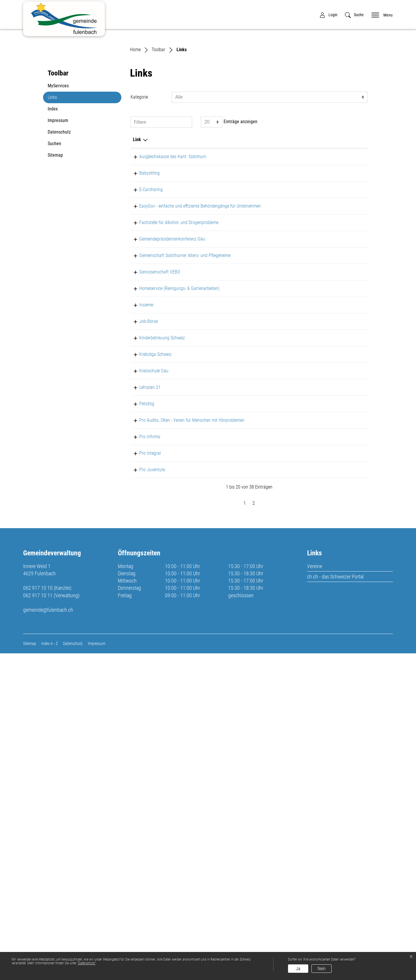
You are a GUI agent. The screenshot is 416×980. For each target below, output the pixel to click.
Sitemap (55, 246)
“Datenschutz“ (87, 963)
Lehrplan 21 (144, 637)
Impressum (58, 211)
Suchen (54, 234)
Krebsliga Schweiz (149, 604)
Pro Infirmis (143, 728)
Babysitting (143, 270)
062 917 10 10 (38, 915)
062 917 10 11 (38, 922)
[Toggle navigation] (380, 15)
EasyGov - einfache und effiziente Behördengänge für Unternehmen (159, 331)
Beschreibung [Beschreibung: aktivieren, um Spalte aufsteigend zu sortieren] (207, 230)
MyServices (58, 176)
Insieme (140, 492)
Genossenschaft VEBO (153, 439)
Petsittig (140, 654)
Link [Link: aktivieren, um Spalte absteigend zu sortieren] (137, 230)
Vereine (315, 893)
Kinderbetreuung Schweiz (156, 539)
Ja (298, 969)
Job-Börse (142, 509)
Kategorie (139, 187)
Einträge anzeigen (229, 212)
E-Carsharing (145, 294)
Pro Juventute (146, 782)
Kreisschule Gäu (147, 621)
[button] (354, 15)
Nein (322, 969)
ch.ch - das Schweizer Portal (335, 903)
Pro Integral (144, 752)
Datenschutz (59, 222)
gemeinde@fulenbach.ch (48, 936)
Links (62, 189)
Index (53, 199)
